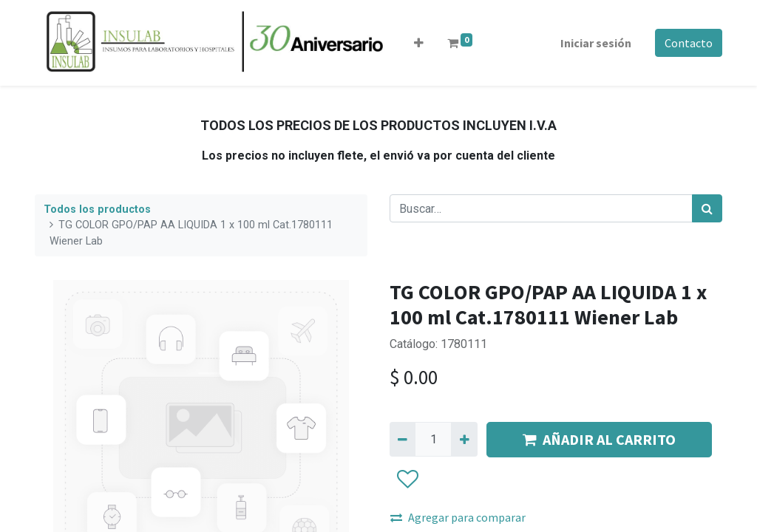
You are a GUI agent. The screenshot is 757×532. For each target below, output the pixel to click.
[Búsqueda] (707, 208)
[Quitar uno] (403, 439)
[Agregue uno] (464, 439)
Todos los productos (97, 209)
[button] (419, 43)
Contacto (689, 43)
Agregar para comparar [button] (458, 517)
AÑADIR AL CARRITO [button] (599, 439)
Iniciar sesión (596, 43)
